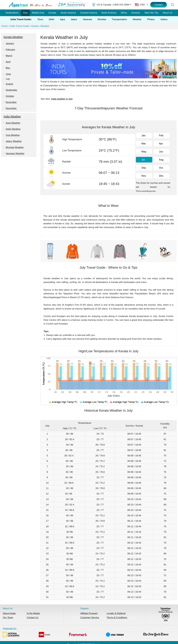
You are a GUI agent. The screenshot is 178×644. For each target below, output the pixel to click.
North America (109, 13)
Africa (124, 13)
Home (5, 26)
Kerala (35, 26)
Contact (159, 5)
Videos (164, 19)
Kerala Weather (13, 37)
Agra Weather (13, 123)
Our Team (8, 618)
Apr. (161, 144)
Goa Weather (13, 135)
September (11, 90)
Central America (89, 13)
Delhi (52, 19)
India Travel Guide (19, 26)
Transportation (119, 19)
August (9, 84)
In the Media (33, 613)
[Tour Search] (172, 5)
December (11, 108)
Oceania (136, 13)
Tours (40, 19)
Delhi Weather (13, 129)
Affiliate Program (89, 613)
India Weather (12, 116)
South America (68, 13)
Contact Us (33, 618)
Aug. (162, 160)
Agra (62, 19)
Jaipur (74, 19)
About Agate (9, 613)
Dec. (162, 176)
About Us (168, 13)
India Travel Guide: (21, 19)
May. (144, 152)
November (11, 102)
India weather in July (62, 99)
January (10, 43)
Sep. (144, 168)
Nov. (144, 176)
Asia (25, 13)
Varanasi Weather (15, 153)
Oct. (161, 168)
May (8, 68)
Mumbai (102, 19)
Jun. (161, 152)
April (8, 62)
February (10, 50)
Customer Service (90, 618)
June (8, 74)
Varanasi (87, 19)
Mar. (144, 144)
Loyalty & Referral (116, 613)
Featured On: (86, 633)
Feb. (161, 135)
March (9, 56)
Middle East (38, 13)
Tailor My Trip (151, 13)
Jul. (143, 160)
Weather (137, 19)
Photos (151, 19)
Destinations (12, 13)
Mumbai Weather (15, 147)
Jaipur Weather (14, 141)
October (10, 96)
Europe (52, 13)
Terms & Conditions (117, 618)
